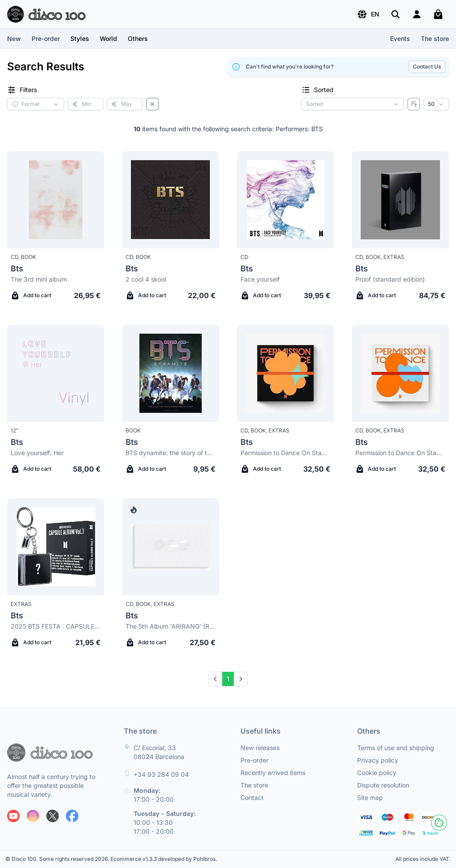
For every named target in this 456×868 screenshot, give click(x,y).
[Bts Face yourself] (285, 200)
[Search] (395, 14)
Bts (17, 268)
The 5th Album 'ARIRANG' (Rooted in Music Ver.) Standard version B (171, 626)
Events (400, 38)
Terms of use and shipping (396, 748)
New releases (260, 748)
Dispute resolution (383, 785)
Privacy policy (378, 760)
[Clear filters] (152, 104)
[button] (368, 14)
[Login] (417, 14)
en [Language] (368, 14)
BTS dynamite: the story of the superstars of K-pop (171, 453)
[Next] (240, 679)
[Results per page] (436, 104)
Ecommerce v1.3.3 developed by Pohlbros (163, 859)
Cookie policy (377, 773)
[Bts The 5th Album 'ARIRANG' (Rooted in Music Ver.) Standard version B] (171, 547)
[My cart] (438, 14)
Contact (252, 797)
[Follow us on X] (53, 816)
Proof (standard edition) (390, 279)
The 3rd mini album (39, 279)
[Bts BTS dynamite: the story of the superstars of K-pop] (171, 373)
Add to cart (31, 295)
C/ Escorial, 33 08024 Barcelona (159, 752)
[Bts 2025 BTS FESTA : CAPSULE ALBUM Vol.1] (56, 547)
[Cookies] (439, 823)
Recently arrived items (273, 773)
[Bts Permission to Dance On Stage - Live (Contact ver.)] (400, 373)
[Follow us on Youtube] (13, 816)
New (14, 38)
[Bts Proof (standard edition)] (400, 200)
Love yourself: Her (37, 453)
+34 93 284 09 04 (161, 774)
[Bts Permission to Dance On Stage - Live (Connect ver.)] (285, 373)
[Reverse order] (414, 104)
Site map (370, 797)
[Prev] (216, 679)
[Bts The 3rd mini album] (56, 200)
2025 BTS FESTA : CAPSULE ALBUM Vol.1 (56, 626)
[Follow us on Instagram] (33, 816)
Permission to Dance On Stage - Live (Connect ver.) (285, 453)
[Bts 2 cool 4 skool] (171, 200)
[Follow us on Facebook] (72, 816)
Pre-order (46, 38)
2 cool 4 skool (146, 279)
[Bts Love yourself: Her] (56, 373)
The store (435, 38)
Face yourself (260, 279)
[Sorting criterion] (353, 104)
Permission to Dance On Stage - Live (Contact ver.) (400, 453)
